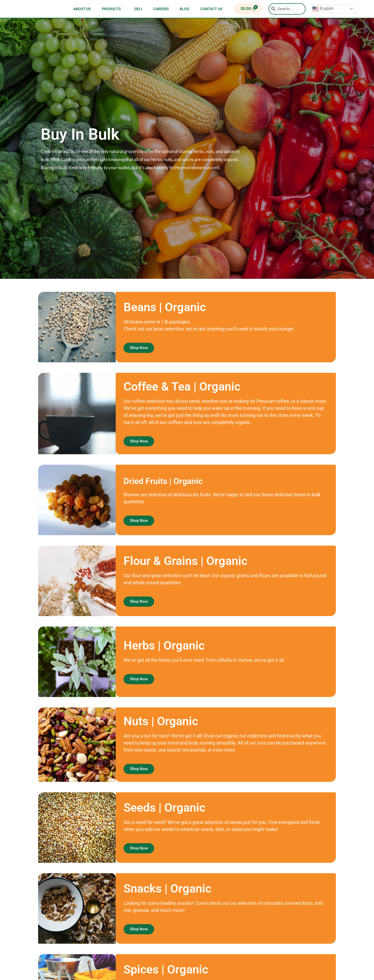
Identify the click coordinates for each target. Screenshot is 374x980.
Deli (138, 9)
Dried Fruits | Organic (179, 480)
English (323, 9)
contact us (211, 9)
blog (185, 9)
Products (113, 9)
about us (82, 9)
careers (161, 9)
